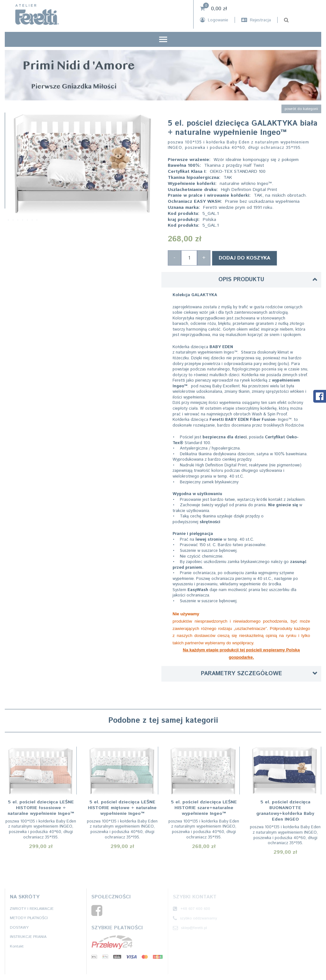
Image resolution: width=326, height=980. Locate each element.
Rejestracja (256, 20)
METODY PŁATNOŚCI (29, 917)
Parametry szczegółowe (241, 673)
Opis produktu (241, 279)
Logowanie (214, 20)
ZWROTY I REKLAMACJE (32, 908)
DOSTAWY (19, 927)
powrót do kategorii (301, 109)
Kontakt (17, 946)
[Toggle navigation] (163, 40)
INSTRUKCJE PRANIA (28, 936)
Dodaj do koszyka (244, 257)
